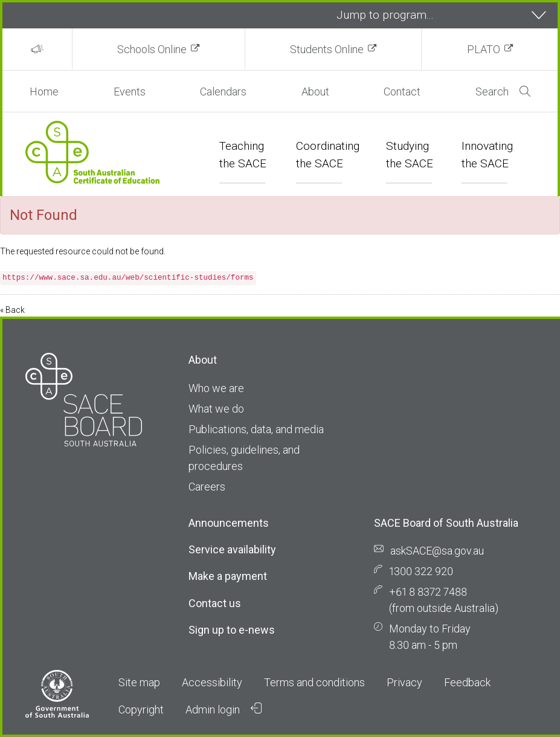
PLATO (484, 49)
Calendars (223, 92)
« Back (12, 310)
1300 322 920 (421, 571)
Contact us (215, 603)
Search (503, 92)
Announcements (229, 523)
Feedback (467, 682)
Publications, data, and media (256, 429)
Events (130, 92)
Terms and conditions (314, 682)
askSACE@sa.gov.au (437, 551)
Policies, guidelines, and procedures (244, 458)
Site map (139, 682)
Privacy (404, 682)
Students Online (327, 49)
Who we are (216, 388)
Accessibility (212, 682)
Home (44, 92)
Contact (402, 92)
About (315, 92)
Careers (207, 487)
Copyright (141, 710)
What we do (216, 409)
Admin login (224, 709)
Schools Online (152, 49)
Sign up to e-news (232, 630)
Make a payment (228, 576)
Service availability (232, 549)
